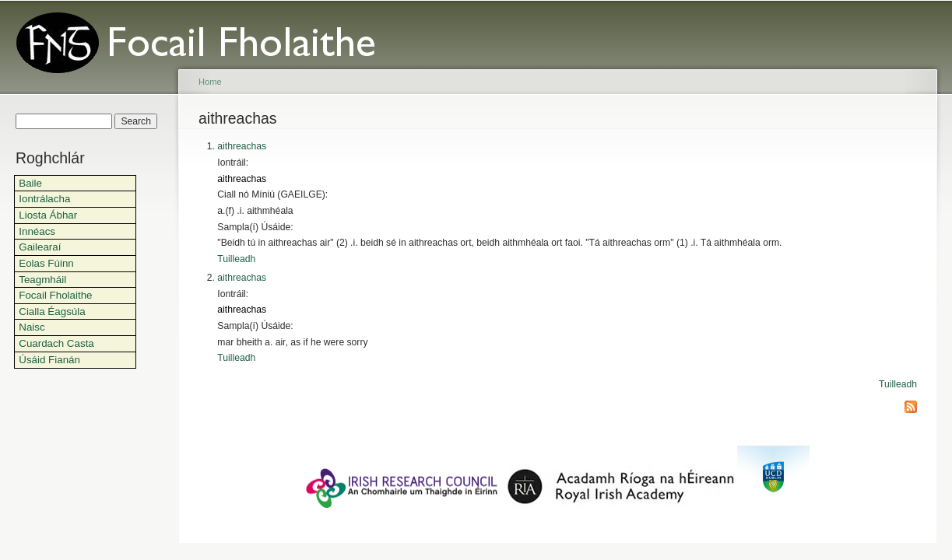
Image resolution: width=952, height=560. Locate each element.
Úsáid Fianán (49, 360)
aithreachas (242, 146)
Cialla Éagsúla (52, 311)
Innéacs (37, 231)
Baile (30, 183)
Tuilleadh (236, 259)
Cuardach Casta (56, 343)
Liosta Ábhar (48, 215)
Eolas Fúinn (46, 263)
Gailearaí (40, 247)
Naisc (32, 327)
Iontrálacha (44, 199)
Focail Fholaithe (55, 295)
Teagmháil (42, 280)
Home (210, 82)
